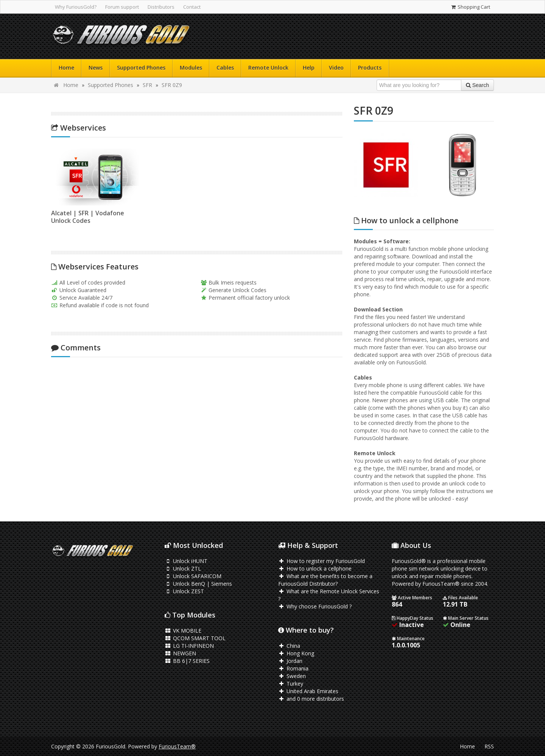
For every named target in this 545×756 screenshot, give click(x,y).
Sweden (292, 676)
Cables (225, 68)
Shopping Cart (470, 7)
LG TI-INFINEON (189, 646)
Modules (191, 68)
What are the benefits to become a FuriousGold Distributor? (325, 580)
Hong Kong (296, 653)
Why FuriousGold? (76, 7)
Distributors (161, 7)
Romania (293, 668)
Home (66, 68)
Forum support (122, 7)
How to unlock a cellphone (315, 569)
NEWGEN (180, 653)
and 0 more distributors (311, 699)
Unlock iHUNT (186, 561)
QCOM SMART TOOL (195, 638)
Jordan (290, 661)
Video (336, 68)
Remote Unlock (268, 68)
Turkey (291, 684)
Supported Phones (141, 68)
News (96, 68)
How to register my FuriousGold (322, 561)
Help (309, 68)
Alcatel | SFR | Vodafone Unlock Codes (88, 217)
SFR (147, 85)
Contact (192, 7)
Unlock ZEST (184, 591)
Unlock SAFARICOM (193, 576)
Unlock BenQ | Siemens (198, 584)
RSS (489, 746)
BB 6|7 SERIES (187, 661)
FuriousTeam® (177, 746)
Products (370, 68)
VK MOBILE (183, 631)
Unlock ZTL (183, 569)
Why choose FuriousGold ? (315, 606)
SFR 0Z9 (172, 85)
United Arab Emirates (308, 691)
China (289, 646)
